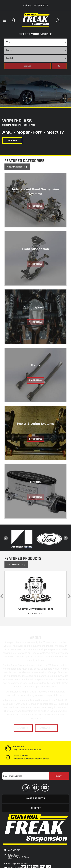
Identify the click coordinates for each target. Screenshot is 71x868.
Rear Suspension (35, 307)
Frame (35, 365)
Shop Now (12, 141)
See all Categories (17, 167)
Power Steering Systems (35, 424)
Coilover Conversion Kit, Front (36, 609)
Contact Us (46, 728)
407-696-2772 (15, 850)
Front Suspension (35, 249)
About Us (23, 728)
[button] (35, 799)
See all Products (16, 565)
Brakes (35, 482)
